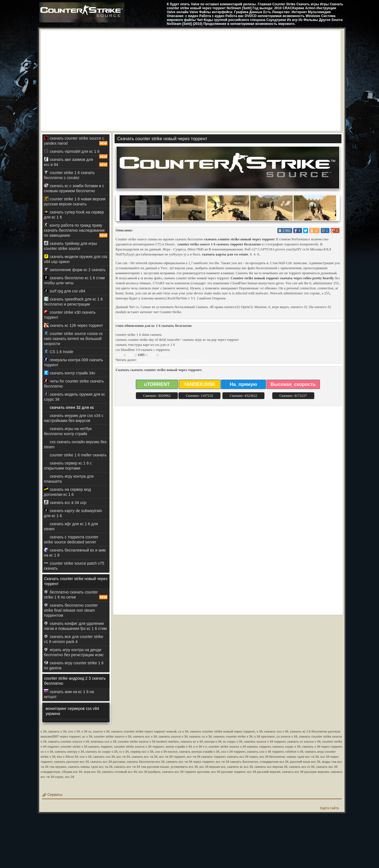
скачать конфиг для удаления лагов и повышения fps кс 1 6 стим (75, 626)
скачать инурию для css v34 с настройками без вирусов (74, 418)
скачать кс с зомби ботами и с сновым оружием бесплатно (74, 188)
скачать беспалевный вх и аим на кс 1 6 (75, 553)
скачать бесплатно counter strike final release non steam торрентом (71, 610)
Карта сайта (330, 808)
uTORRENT (157, 384)
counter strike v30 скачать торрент (70, 315)
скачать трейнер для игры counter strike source (71, 246)
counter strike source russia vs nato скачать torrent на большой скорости (73, 338)
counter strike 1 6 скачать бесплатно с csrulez (69, 175)
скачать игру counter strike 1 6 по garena (74, 665)
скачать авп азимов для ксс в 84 (76, 162)
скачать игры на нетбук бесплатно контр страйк (68, 431)
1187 (163, 355)
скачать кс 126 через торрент (74, 325)
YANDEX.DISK (200, 384)
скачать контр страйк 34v (70, 373)
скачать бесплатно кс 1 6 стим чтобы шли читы (74, 280)
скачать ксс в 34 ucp (65, 502)
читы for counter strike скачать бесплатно (74, 383)
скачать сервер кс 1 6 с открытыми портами (68, 465)
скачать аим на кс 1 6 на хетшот (69, 694)
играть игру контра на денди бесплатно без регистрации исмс (74, 652)
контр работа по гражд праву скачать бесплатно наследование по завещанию (76, 230)
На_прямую (243, 384)
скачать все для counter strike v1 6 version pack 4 (74, 639)
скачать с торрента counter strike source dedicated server (71, 539)
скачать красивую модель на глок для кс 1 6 (171, 360)
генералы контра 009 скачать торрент (74, 362)
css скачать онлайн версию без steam (75, 444)
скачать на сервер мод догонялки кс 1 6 (68, 492)
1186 (152, 355)
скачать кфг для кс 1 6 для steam (71, 526)
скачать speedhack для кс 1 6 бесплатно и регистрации (73, 302)
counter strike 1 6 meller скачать (75, 455)
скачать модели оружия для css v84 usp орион (76, 259)
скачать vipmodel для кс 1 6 (76, 152)
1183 (119, 355)
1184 (130, 355)
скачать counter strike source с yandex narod (76, 141)
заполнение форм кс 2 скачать (75, 270)
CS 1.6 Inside (59, 352)
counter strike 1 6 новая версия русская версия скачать (75, 201)
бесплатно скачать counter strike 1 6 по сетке (76, 595)
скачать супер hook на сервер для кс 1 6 (74, 214)
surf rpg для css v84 (65, 291)
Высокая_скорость (293, 384)
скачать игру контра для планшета (69, 479)
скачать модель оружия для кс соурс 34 (75, 397)
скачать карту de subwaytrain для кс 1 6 (73, 513)
